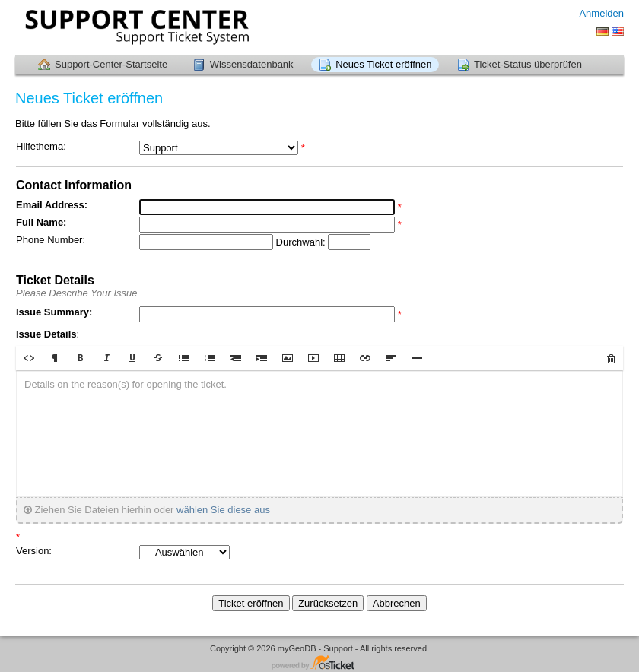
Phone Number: (51, 240)
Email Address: (52, 205)
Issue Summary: (54, 312)
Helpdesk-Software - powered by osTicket (319, 663)
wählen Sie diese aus (223, 510)
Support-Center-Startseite (111, 64)
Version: (34, 551)
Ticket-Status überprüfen (528, 64)
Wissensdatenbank (252, 64)
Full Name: (41, 222)
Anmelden (601, 13)
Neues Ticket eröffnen (383, 64)
